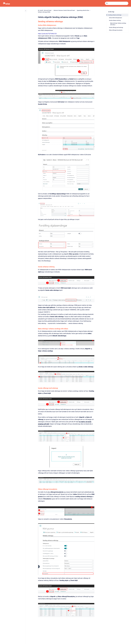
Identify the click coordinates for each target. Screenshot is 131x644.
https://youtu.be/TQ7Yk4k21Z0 (47, 34)
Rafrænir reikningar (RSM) (44, 12)
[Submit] (107, 3)
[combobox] (117, 3)
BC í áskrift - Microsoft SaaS (45, 10)
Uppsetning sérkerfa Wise (83, 10)
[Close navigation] (26, 11)
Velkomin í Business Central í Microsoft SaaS (64, 10)
